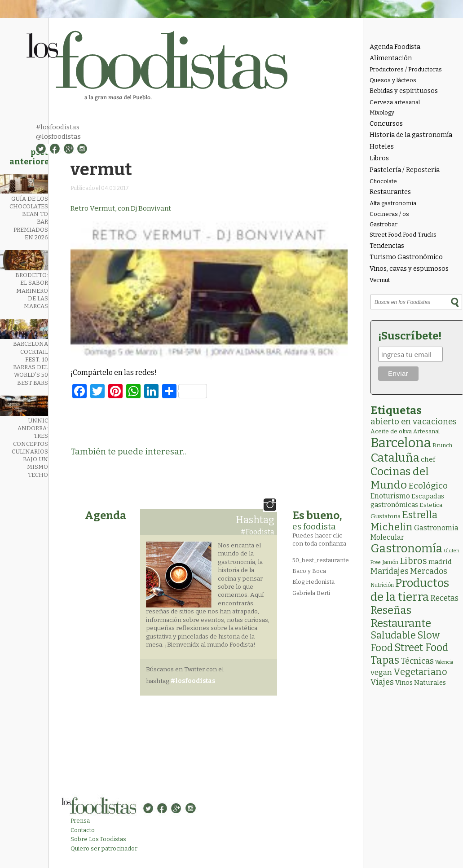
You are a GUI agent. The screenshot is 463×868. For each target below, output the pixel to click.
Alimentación (391, 58)
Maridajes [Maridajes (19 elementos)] (390, 571)
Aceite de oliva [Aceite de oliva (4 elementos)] (391, 431)
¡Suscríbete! (410, 336)
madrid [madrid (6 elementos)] (440, 562)
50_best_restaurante (321, 560)
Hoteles (382, 147)
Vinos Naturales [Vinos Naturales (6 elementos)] (421, 683)
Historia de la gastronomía (411, 135)
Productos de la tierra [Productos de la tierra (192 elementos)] (410, 590)
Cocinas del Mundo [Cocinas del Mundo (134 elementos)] (400, 478)
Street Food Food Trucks (403, 235)
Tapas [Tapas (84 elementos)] (385, 660)
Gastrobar (384, 224)
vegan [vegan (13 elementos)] (381, 672)
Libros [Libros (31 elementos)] (413, 561)
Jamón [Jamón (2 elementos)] (390, 562)
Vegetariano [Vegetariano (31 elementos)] (420, 672)
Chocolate (383, 181)
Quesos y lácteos (393, 80)
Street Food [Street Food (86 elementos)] (421, 648)
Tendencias (387, 246)
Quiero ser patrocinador (104, 848)
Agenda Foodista (395, 47)
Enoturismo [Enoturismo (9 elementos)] (390, 496)
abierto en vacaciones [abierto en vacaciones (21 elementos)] (414, 422)
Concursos (386, 124)
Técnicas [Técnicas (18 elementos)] (417, 661)
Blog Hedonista (313, 582)
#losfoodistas (58, 127)
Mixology (382, 112)
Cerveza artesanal (395, 102)
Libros (379, 158)
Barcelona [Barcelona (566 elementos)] (401, 443)
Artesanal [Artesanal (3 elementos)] (426, 431)
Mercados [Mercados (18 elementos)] (429, 571)
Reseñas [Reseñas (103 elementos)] (391, 610)
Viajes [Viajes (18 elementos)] (382, 682)
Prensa (80, 821)
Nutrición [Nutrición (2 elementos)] (382, 585)
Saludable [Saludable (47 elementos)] (393, 635)
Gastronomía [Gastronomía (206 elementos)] (406, 549)
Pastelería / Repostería (405, 170)
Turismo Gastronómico (406, 257)
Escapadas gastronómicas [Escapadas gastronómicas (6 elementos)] (407, 500)
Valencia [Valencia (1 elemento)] (444, 662)
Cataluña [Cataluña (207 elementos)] (395, 458)
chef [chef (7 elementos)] (428, 459)
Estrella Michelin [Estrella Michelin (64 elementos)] (404, 521)
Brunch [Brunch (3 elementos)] (442, 445)
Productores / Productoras (406, 69)
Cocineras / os (389, 214)
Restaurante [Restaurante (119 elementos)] (401, 623)
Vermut (380, 280)
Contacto (83, 830)
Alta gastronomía (393, 203)
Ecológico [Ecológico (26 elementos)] (428, 486)
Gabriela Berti (311, 593)
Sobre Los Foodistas (98, 839)
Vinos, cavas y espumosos (409, 269)
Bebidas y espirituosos (404, 91)
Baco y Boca (309, 571)
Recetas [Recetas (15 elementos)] (444, 598)
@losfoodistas (58, 137)
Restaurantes (390, 192)
